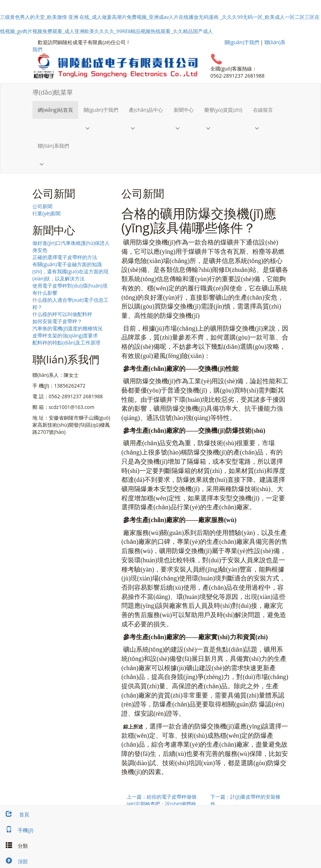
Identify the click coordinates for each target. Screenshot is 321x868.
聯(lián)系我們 (53, 146)
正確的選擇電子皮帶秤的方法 (65, 257)
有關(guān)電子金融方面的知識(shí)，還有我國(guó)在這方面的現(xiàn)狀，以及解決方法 (70, 271)
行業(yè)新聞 (46, 213)
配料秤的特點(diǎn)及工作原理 (66, 343)
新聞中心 (184, 110)
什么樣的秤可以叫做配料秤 (62, 314)
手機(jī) (17, 830)
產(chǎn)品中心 (146, 110)
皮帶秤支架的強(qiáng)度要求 (65, 335)
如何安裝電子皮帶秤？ (57, 321)
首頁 (15, 814)
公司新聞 (42, 206)
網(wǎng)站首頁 (55, 110)
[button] (101, 128)
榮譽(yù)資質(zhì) (223, 110)
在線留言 (263, 110)
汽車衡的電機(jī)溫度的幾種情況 (67, 328)
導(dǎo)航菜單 (53, 92)
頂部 (14, 861)
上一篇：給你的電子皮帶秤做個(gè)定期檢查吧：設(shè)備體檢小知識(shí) (162, 804)
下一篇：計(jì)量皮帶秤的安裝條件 (245, 800)
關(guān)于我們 (242, 42)
